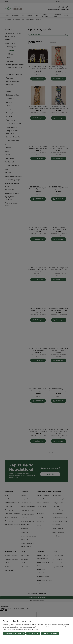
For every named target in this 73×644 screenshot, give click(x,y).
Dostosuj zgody (33, 633)
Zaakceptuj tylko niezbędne (14, 633)
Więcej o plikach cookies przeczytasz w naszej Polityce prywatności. (21, 629)
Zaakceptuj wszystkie (50, 633)
